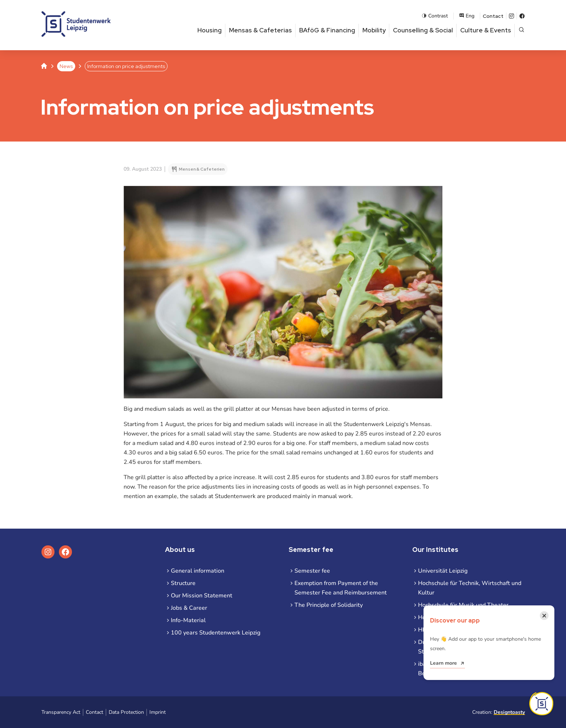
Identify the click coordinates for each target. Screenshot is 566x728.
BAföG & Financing (327, 30)
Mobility (374, 30)
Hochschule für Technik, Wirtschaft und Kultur (470, 588)
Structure (183, 583)
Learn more (443, 663)
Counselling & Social (423, 30)
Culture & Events (486, 30)
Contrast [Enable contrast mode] (435, 16)
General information (198, 571)
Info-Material (188, 620)
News (66, 66)
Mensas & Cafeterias (260, 30)
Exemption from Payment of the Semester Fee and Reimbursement (341, 588)
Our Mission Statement (202, 596)
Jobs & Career (189, 608)
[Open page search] (521, 30)
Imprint (158, 712)
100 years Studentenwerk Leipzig (216, 633)
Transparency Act (61, 712)
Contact (493, 16)
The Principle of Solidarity (329, 605)
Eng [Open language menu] (467, 16)
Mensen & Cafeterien (202, 169)
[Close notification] (544, 616)
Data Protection (126, 712)
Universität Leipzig (443, 571)
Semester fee (312, 571)
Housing (210, 30)
